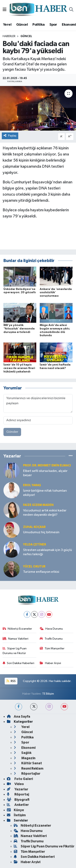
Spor (53, 25)
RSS (11, 681)
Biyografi (18, 800)
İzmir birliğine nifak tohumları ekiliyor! (45, 493)
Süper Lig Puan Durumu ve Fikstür (15, 651)
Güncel (22, 25)
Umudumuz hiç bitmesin (41, 532)
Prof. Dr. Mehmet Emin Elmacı (47, 465)
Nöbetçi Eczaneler (17, 629)
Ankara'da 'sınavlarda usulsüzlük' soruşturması (56, 293)
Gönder (12, 432)
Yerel (7, 25)
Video (15, 784)
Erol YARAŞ (32, 485)
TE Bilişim (48, 694)
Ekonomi (69, 25)
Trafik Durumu (51, 639)
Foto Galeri (20, 779)
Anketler (18, 805)
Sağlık (23, 753)
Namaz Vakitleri (16, 639)
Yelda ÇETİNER (35, 545)
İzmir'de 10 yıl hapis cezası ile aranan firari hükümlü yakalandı (19, 368)
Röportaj (18, 794)
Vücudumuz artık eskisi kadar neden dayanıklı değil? (45, 513)
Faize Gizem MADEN (38, 505)
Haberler (9, 36)
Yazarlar (18, 789)
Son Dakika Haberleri (19, 663)
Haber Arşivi (50, 663)
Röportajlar (27, 774)
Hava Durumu (51, 629)
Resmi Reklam (29, 768)
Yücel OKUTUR (34, 567)
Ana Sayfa (19, 717)
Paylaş (10, 136)
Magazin (25, 758)
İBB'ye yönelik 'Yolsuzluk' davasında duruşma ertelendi (19, 329)
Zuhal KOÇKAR (34, 527)
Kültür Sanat (28, 763)
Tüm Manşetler (52, 648)
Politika (39, 25)
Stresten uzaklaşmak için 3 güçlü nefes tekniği (48, 552)
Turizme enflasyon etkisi (41, 572)
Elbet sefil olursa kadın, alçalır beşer (45, 473)
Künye (15, 810)
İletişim (16, 815)
